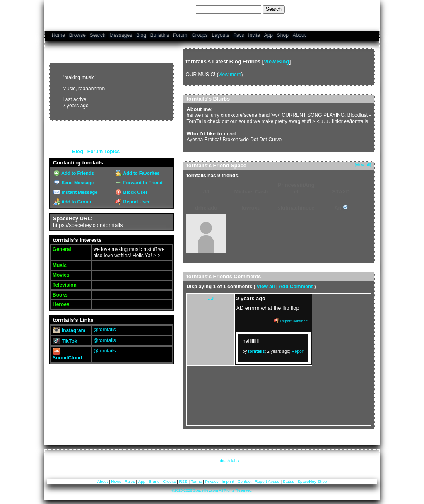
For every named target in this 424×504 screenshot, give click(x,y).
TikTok (65, 341)
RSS (183, 481)
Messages (121, 35)
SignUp (367, 9)
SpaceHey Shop (312, 481)
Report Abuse (267, 481)
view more (230, 75)
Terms (196, 481)
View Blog (276, 61)
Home (58, 35)
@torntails (104, 330)
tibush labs (229, 461)
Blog (141, 35)
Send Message (73, 183)
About (299, 35)
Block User (131, 192)
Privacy (212, 481)
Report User (132, 202)
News (116, 481)
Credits (170, 481)
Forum (180, 35)
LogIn (348, 9)
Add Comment (296, 287)
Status (289, 481)
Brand (154, 481)
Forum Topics (104, 152)
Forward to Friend (139, 183)
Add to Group (72, 202)
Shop (283, 35)
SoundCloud (67, 355)
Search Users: (178, 9)
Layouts (221, 35)
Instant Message (75, 192)
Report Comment (291, 321)
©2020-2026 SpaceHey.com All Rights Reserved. (212, 490)
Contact (245, 481)
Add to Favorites (137, 173)
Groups (199, 35)
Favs (238, 35)
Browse (77, 35)
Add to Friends (74, 173)
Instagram (69, 330)
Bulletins (160, 35)
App (269, 35)
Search (274, 9)
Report (298, 351)
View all (266, 287)
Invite (254, 35)
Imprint (228, 481)
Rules (130, 481)
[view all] (363, 165)
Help (333, 9)
